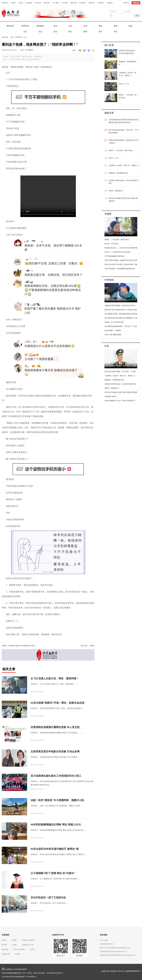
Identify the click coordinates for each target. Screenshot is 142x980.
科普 (130, 26)
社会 (70, 26)
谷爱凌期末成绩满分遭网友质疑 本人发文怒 (55, 727)
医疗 (70, 32)
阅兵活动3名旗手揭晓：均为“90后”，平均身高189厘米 (123, 131)
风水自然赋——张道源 (113, 330)
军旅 (100, 26)
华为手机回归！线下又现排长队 (48, 898)
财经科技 (92, 3)
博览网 (17, 954)
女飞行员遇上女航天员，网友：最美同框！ (55, 678)
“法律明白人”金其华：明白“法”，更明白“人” (124, 165)
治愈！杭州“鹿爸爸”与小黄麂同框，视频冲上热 (57, 800)
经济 (85, 26)
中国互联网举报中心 (107, 944)
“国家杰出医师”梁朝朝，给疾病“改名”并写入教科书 (123, 142)
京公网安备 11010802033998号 (14, 969)
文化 (25, 32)
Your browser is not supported (48, 196)
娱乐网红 (83, 3)
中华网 (14, 945)
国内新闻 (40, 26)
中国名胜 (101, 3)
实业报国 (29, 3)
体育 (115, 26)
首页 (12, 37)
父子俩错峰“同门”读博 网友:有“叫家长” (53, 873)
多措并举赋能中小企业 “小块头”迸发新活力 (120, 401)
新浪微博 (79, 956)
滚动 (55, 26)
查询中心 (127, 3)
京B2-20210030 (39, 973)
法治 (40, 32)
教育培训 (74, 3)
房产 (100, 32)
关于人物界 (104, 940)
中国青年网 (6, 954)
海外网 (4, 940)
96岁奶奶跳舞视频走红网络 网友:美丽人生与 (56, 825)
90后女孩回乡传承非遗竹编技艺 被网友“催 (55, 849)
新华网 (4, 945)
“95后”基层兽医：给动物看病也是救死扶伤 (120, 269)
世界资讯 (25, 26)
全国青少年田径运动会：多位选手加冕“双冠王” (123, 182)
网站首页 (10, 26)
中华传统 (65, 3)
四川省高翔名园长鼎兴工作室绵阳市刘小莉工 (56, 776)
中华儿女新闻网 (19, 949)
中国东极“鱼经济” (111, 396)
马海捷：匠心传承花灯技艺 (114, 322)
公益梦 (21, 3)
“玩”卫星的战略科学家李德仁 (115, 256)
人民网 (32, 949)
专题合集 (136, 3)
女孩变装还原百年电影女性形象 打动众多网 (55, 751)
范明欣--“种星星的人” (116, 191)
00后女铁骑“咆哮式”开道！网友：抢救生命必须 (57, 703)
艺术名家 (38, 3)
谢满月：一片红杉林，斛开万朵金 (121, 150)
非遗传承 (47, 3)
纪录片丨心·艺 (114, 158)
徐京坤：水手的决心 (112, 244)
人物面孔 (110, 3)
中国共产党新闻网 (28, 940)
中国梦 (13, 3)
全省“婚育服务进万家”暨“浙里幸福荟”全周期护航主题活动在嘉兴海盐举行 (123, 121)
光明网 (14, 940)
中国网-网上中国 (28, 945)
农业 (55, 32)
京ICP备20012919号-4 (55, 973)
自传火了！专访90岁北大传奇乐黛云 (118, 252)
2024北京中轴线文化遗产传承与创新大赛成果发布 (123, 200)
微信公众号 (61, 956)
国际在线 (5, 949)
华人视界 (56, 3)
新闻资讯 (5, 3)
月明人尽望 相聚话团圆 (113, 335)
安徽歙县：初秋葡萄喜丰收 (118, 173)
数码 (85, 32)
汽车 (115, 32)
